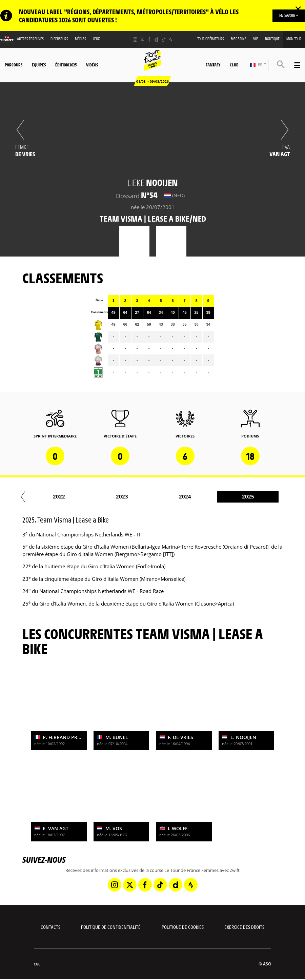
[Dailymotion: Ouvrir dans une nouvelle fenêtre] (156, 39)
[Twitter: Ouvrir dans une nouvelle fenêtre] (142, 39)
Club (234, 65)
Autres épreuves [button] (30, 39)
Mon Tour (294, 39)
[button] (258, 65)
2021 (42, 496)
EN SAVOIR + (289, 15)
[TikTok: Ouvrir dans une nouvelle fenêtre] (164, 39)
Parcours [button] (14, 65)
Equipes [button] (39, 65)
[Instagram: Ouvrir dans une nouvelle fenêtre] (135, 39)
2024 (231, 496)
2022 (105, 496)
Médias (80, 39)
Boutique (272, 39)
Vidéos (92, 65)
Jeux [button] (96, 39)
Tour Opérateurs (211, 39)
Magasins (239, 39)
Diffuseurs (59, 39)
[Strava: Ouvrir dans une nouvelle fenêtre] (171, 39)
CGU (37, 964)
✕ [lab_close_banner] (298, 9)
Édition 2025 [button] (66, 65)
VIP (256, 39)
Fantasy (213, 65)
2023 (168, 496)
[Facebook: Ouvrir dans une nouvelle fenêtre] (149, 39)
